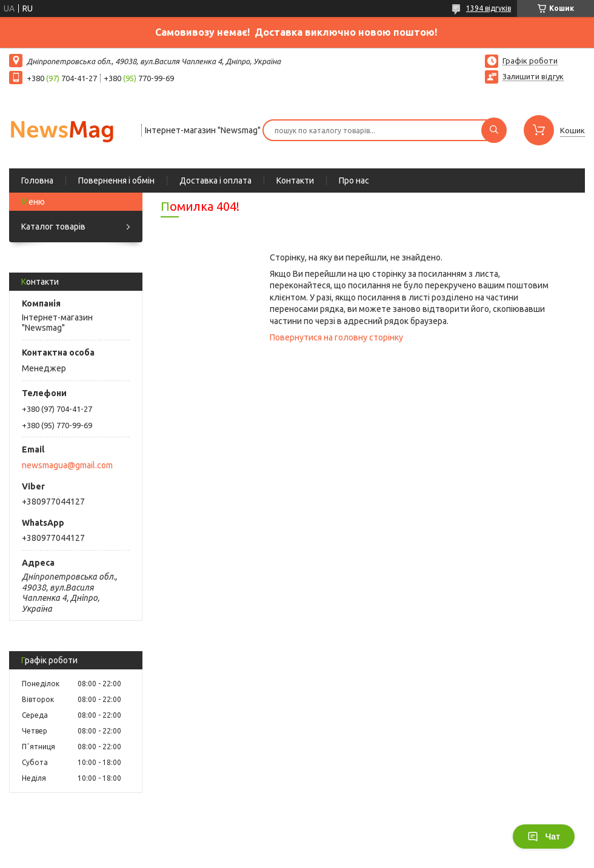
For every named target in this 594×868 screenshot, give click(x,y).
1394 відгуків (489, 8)
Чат (544, 837)
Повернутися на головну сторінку (336, 337)
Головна (37, 181)
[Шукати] (494, 130)
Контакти (295, 181)
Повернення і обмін (116, 181)
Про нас (354, 181)
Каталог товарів (53, 227)
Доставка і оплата (215, 181)
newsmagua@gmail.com (67, 465)
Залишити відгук (533, 76)
